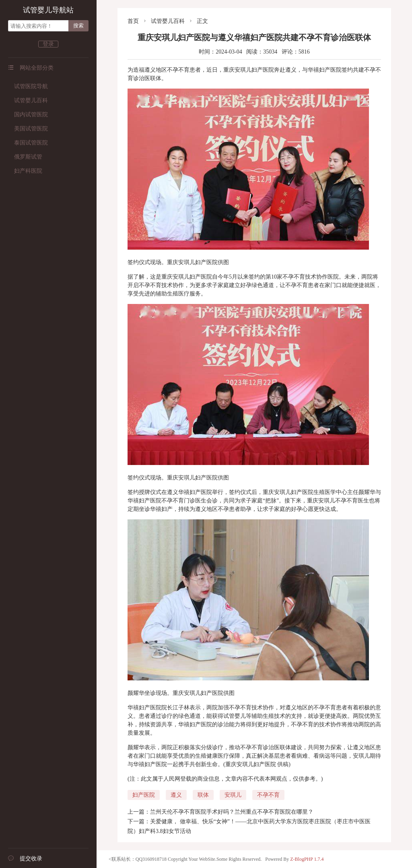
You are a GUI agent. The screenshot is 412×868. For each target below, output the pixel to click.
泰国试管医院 (28, 143)
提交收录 (25, 859)
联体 (203, 795)
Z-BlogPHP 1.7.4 (307, 859)
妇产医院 (144, 795)
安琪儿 (233, 795)
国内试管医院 (28, 115)
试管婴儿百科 (28, 100)
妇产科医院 (25, 171)
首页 (133, 21)
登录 (48, 44)
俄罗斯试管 (25, 157)
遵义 (176, 795)
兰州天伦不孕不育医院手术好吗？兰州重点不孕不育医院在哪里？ (232, 812)
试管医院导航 (28, 86)
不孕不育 (268, 795)
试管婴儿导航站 (48, 10)
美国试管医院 (28, 129)
